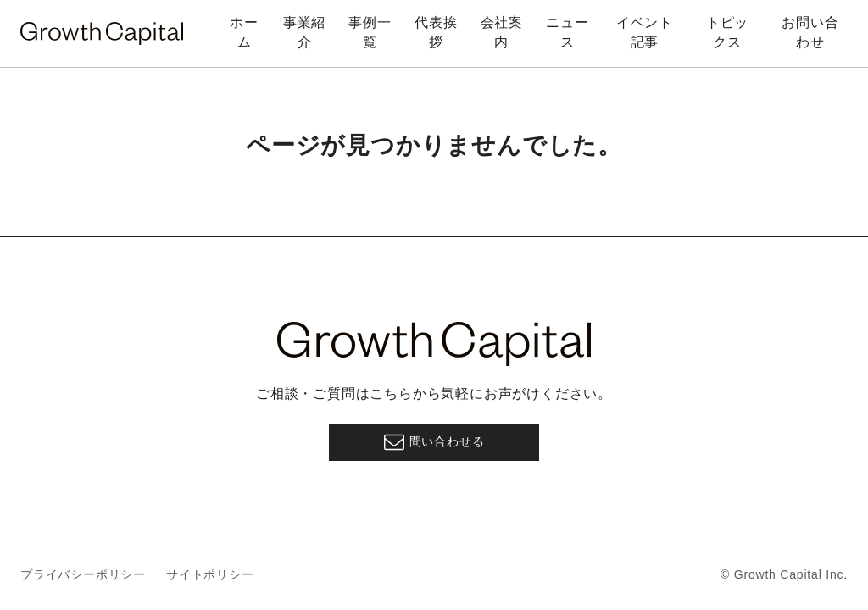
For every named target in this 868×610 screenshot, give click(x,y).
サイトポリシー (210, 574)
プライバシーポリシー (83, 574)
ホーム (244, 32)
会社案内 (502, 32)
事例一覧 (370, 32)
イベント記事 (645, 32)
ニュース (567, 32)
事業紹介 (304, 32)
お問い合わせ (810, 32)
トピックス (727, 32)
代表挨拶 (436, 32)
